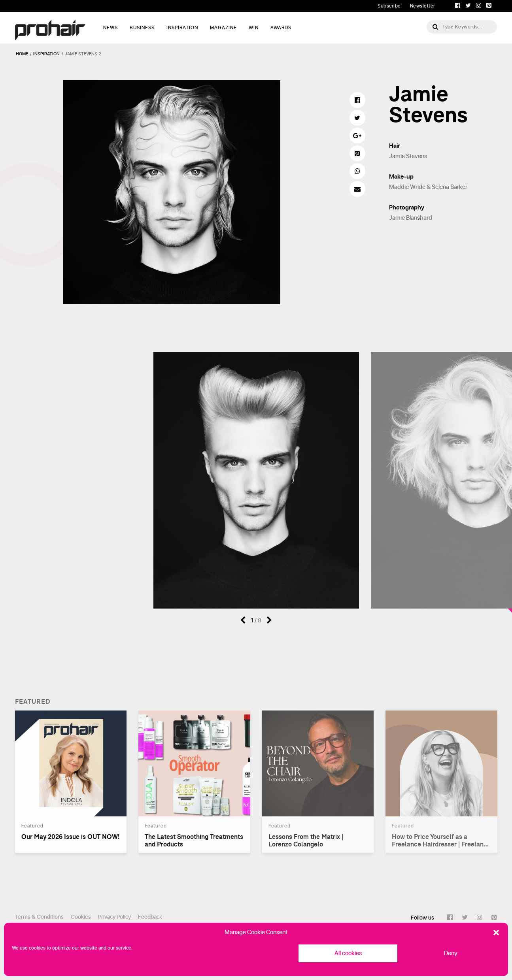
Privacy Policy (114, 917)
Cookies (81, 917)
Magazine (223, 28)
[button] (496, 933)
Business (142, 28)
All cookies (348, 953)
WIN (254, 28)
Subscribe (389, 6)
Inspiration (182, 28)
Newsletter (423, 6)
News (111, 28)
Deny (451, 953)
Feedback (150, 917)
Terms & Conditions (39, 917)
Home (22, 54)
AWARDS (281, 28)
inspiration (46, 54)
